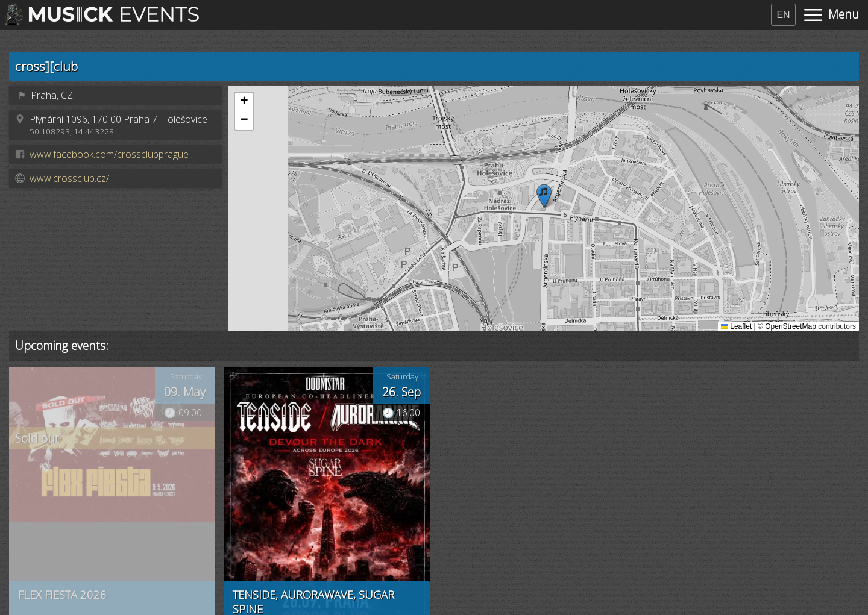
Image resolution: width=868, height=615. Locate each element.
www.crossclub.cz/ (69, 178)
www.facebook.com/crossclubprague (109, 154)
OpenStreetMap (791, 326)
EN (783, 15)
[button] (544, 196)
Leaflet (736, 326)
